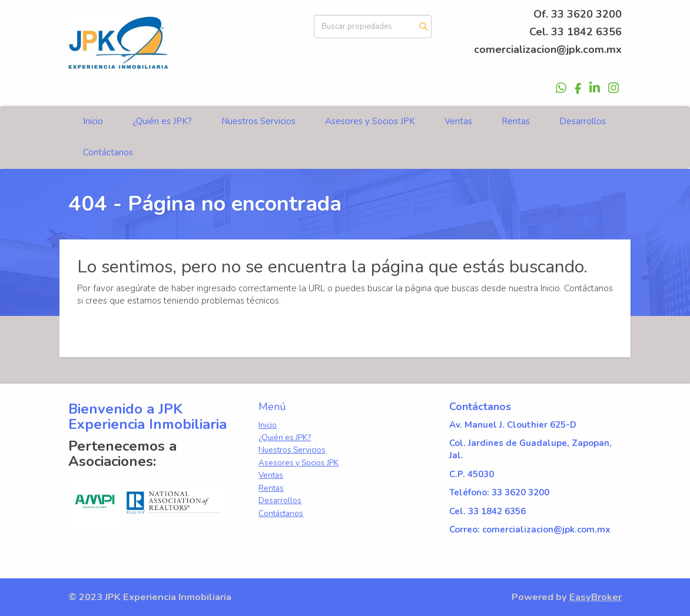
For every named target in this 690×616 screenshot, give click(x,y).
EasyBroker (596, 597)
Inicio (93, 121)
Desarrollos (583, 121)
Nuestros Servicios (258, 121)
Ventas (458, 121)
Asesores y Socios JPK (370, 121)
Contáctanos (108, 152)
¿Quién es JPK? (162, 121)
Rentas (516, 121)
